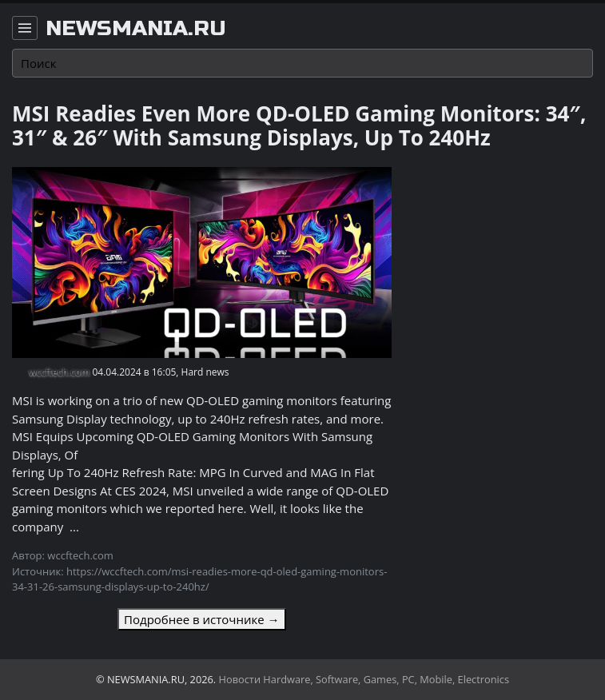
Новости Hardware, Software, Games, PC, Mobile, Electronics (364, 679)
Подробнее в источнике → (201, 619)
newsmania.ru (136, 29)
